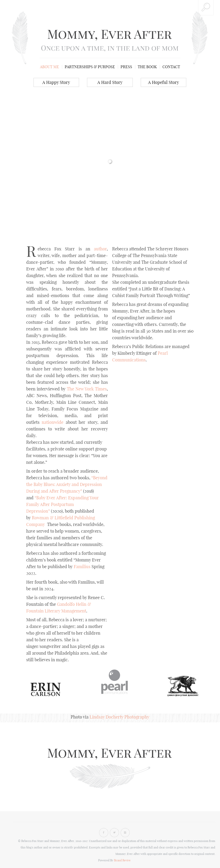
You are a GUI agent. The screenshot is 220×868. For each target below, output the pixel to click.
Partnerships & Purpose (90, 67)
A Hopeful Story (163, 82)
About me (50, 67)
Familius (82, 567)
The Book (147, 67)
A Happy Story (56, 82)
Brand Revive (122, 860)
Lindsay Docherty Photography (119, 717)
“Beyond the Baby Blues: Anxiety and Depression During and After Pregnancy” (67, 484)
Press (126, 67)
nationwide (53, 422)
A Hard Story (110, 82)
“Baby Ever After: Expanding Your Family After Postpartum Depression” (63, 504)
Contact (171, 67)
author (100, 249)
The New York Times (87, 389)
